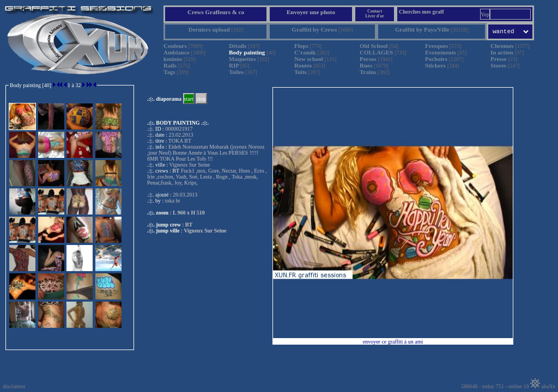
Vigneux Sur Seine (205, 231)
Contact (375, 11)
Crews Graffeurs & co (216, 12)
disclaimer (14, 386)
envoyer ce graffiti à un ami (393, 342)
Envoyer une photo (311, 12)
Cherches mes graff (421, 12)
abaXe (543, 386)
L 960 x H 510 (189, 213)
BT (189, 225)
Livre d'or (375, 16)
